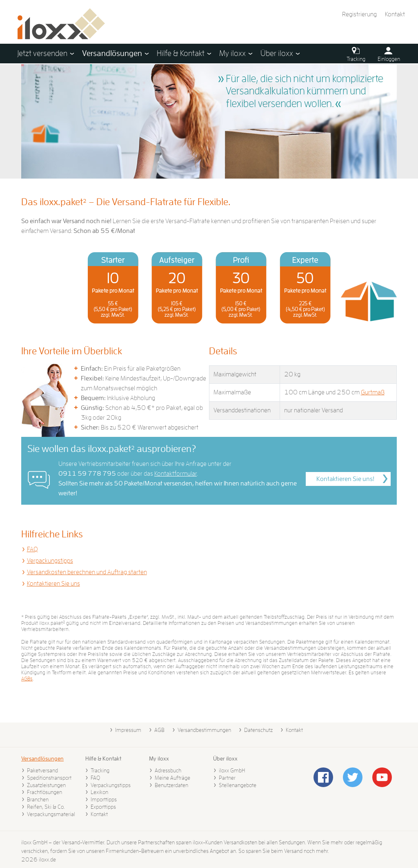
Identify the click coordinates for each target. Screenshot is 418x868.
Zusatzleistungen (46, 785)
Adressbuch (168, 770)
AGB (159, 730)
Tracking (100, 770)
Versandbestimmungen (204, 730)
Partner (227, 778)
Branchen (38, 799)
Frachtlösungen (44, 792)
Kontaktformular (176, 474)
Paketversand (42, 770)
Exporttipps (103, 807)
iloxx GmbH (232, 770)
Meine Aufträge (172, 778)
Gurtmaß (373, 392)
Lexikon (99, 792)
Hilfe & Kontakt (103, 758)
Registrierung (359, 14)
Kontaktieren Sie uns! (345, 479)
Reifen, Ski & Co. (46, 807)
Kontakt (395, 14)
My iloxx (159, 758)
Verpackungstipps (50, 561)
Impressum (128, 730)
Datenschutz (258, 730)
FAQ (32, 549)
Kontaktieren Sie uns (53, 584)
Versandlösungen (42, 758)
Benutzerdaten (171, 785)
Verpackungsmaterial (51, 814)
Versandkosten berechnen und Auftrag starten (87, 572)
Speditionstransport (49, 778)
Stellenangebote (238, 785)
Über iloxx (225, 758)
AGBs (27, 679)
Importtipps (104, 799)
